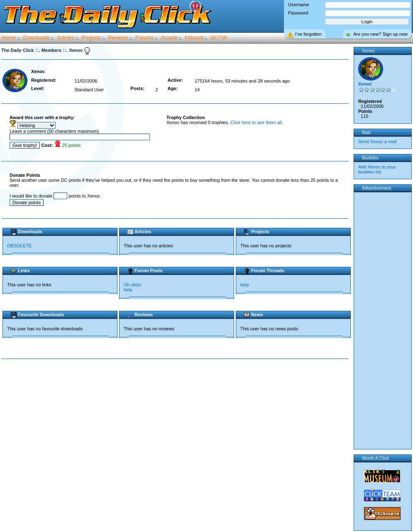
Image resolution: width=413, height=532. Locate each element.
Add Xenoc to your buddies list (377, 169)
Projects (91, 38)
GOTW (219, 38)
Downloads (37, 38)
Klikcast (194, 38)
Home (9, 38)
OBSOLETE (19, 246)
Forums (144, 38)
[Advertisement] (177, 425)
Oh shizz (133, 285)
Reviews (118, 38)
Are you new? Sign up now (380, 34)
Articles (66, 38)
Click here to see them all (256, 122)
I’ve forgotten (308, 34)
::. (37, 50)
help (128, 290)
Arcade (169, 38)
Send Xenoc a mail (377, 142)
